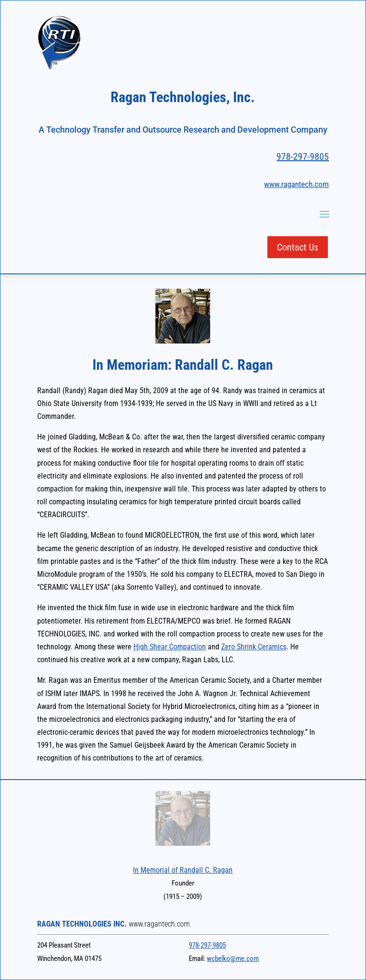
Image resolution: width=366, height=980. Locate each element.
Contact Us (298, 247)
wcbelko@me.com (233, 959)
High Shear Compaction (170, 647)
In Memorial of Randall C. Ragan (183, 870)
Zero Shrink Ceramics (254, 647)
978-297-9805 (303, 156)
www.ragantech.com (296, 184)
